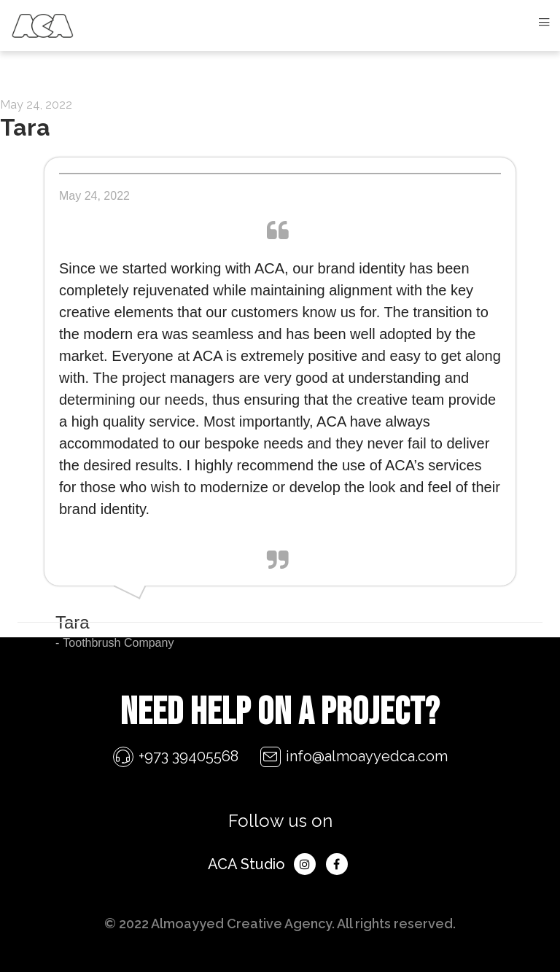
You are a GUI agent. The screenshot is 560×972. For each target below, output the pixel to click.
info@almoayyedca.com (367, 756)
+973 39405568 (188, 756)
